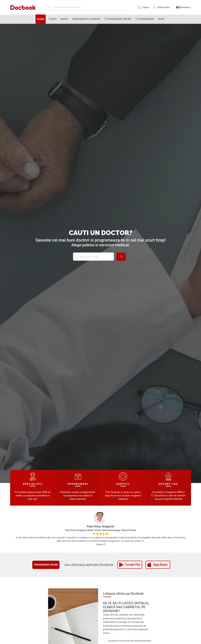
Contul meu (164, 7)
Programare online (46, 565)
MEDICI (64, 19)
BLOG (161, 19)
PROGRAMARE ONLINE (118, 19)
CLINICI (52, 19)
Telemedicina (145, 19)
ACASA (41, 19)
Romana (185, 7)
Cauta (145, 7)
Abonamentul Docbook (86, 19)
